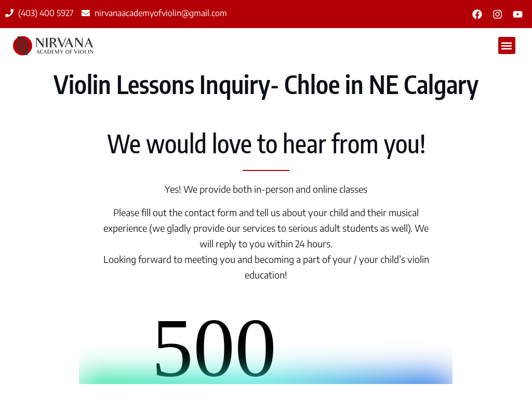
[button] (507, 45)
